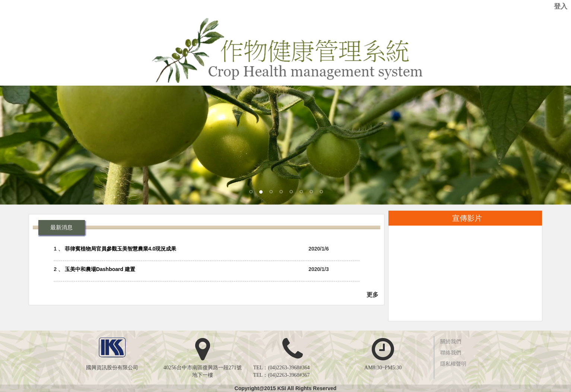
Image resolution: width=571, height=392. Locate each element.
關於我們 (451, 342)
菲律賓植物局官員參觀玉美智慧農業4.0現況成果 (120, 249)
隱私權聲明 (453, 364)
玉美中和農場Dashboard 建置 (100, 269)
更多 (372, 295)
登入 (561, 6)
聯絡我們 (451, 353)
